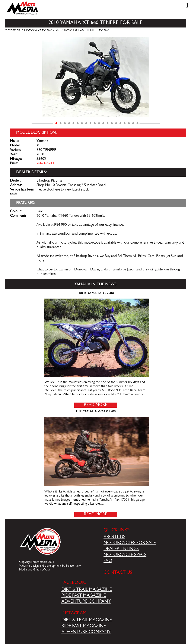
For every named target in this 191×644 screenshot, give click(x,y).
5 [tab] (73, 123)
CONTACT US (118, 573)
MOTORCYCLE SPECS (125, 555)
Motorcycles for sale (38, 30)
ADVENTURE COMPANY (86, 602)
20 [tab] (137, 123)
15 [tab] (116, 123)
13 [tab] (108, 123)
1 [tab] (56, 123)
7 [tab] (82, 123)
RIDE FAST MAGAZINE (84, 596)
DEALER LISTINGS (121, 549)
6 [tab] (78, 123)
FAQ (108, 561)
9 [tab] (90, 123)
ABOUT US (114, 537)
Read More (95, 405)
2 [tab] (61, 123)
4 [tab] (69, 123)
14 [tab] (112, 123)
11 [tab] (99, 123)
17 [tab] (125, 123)
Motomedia (13, 30)
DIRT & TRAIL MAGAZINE (87, 590)
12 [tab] (103, 123)
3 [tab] (65, 123)
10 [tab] (95, 123)
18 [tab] (129, 123)
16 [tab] (120, 123)
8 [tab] (86, 123)
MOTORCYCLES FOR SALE (130, 543)
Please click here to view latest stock (63, 190)
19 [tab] (133, 123)
